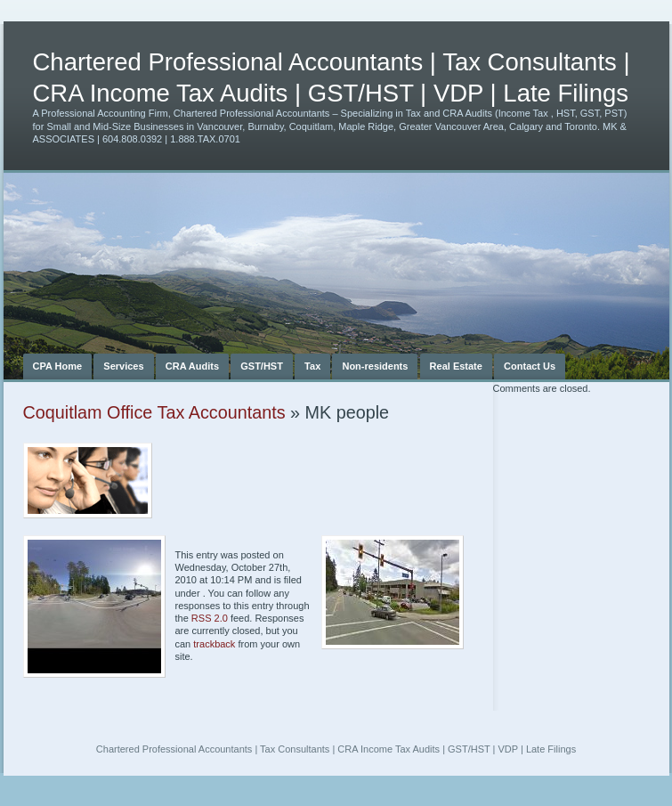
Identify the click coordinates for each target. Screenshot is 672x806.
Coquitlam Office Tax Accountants (154, 412)
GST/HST (262, 366)
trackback (214, 644)
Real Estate (456, 366)
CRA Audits (192, 366)
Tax (312, 366)
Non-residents (375, 366)
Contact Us (530, 366)
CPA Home (58, 366)
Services (123, 366)
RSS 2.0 (210, 618)
